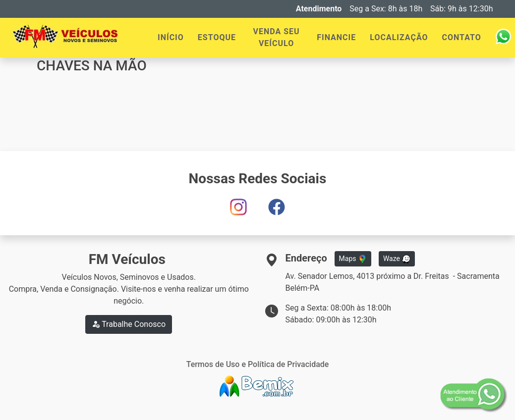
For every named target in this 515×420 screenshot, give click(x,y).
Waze (397, 259)
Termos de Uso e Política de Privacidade (258, 364)
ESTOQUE (217, 37)
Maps (353, 259)
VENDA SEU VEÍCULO (277, 37)
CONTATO (462, 37)
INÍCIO (171, 37)
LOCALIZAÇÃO (399, 37)
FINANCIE (336, 37)
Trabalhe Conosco (129, 324)
